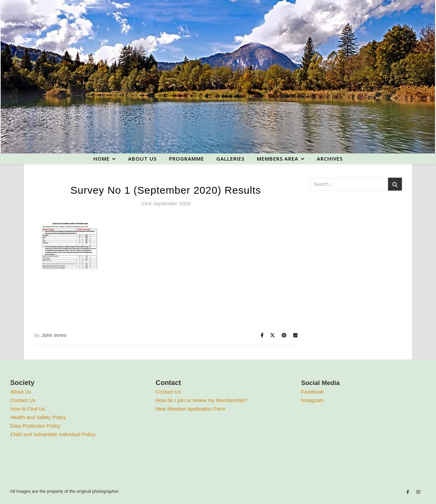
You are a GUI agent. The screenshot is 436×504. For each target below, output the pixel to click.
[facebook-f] (408, 492)
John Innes (54, 335)
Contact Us (23, 400)
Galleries (230, 159)
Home (102, 159)
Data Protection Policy (35, 426)
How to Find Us (28, 409)
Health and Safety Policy (38, 417)
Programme (186, 159)
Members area (278, 159)
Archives (330, 159)
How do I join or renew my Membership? (201, 400)
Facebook (312, 392)
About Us (21, 392)
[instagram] (418, 492)
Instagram (313, 400)
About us (142, 159)
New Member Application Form (191, 409)
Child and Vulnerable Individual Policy (53, 434)
